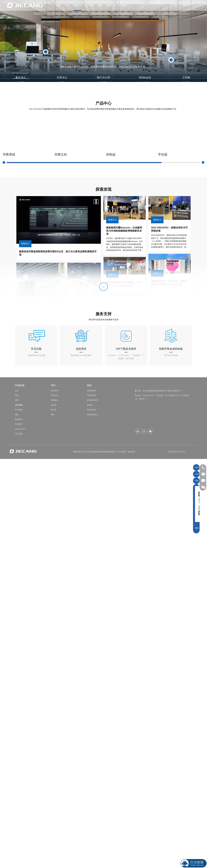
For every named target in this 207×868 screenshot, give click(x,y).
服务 (100, 5)
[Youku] (144, 411)
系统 (17, 380)
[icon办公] (171, 316)
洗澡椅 (90, 385)
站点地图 (122, 432)
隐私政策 (131, 432)
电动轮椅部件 (92, 395)
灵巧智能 (19, 414)
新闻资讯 (19, 399)
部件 (17, 375)
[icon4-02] (81, 316)
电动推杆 (55, 371)
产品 (67, 5)
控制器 (54, 385)
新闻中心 (110, 5)
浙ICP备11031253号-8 (177, 432)
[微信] (150, 411)
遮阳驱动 (55, 380)
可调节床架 (91, 375)
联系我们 (123, 5)
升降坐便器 (91, 390)
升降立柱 (55, 375)
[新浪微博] (138, 411)
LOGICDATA (20, 409)
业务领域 (77, 5)
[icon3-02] (126, 316)
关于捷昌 (90, 5)
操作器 (54, 390)
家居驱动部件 (92, 380)
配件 (53, 395)
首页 (59, 5)
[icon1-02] (36, 316)
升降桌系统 (91, 371)
